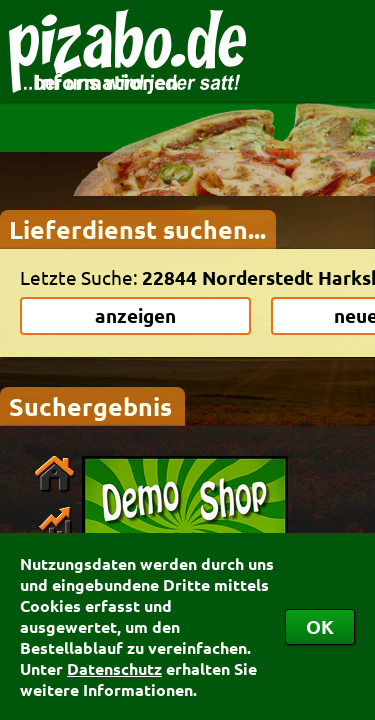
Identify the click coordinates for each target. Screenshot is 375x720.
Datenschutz (114, 668)
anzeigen (135, 315)
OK (320, 626)
